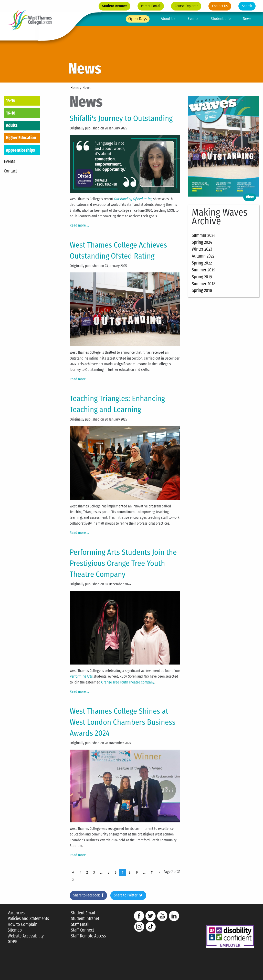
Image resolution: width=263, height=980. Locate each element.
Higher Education (21, 138)
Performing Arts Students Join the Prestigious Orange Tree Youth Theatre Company (123, 563)
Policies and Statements (28, 919)
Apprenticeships (20, 150)
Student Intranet (114, 6)
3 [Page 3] (94, 872)
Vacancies (16, 913)
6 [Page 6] (116, 872)
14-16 (11, 100)
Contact (10, 171)
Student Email (83, 913)
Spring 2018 (202, 290)
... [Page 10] (144, 872)
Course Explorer (186, 6)
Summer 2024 (204, 235)
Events (193, 19)
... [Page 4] (101, 872)
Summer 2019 (204, 270)
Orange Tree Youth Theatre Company (128, 682)
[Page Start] (73, 873)
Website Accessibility (26, 936)
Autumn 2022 (203, 256)
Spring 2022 (202, 263)
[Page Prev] (80, 873)
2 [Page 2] (87, 872)
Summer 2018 (204, 284)
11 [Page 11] (152, 872)
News (247, 19)
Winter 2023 (202, 249)
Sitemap (15, 930)
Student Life (221, 19)
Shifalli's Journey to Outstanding (121, 118)
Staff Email (80, 925)
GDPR (13, 942)
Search (247, 6)
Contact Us (220, 6)
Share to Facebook (88, 895)
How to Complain (23, 925)
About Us (168, 19)
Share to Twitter (128, 895)
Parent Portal (151, 6)
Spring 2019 (202, 277)
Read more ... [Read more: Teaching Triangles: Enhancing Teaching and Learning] (79, 533)
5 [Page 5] (109, 872)
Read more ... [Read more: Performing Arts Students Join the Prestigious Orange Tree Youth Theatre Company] (79, 692)
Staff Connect (82, 930)
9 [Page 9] (137, 872)
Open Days (138, 19)
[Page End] (73, 880)
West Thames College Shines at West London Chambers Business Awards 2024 (123, 722)
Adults (12, 125)
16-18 (11, 113)
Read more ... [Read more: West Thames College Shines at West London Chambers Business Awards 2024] (79, 855)
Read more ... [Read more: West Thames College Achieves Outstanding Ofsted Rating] (79, 379)
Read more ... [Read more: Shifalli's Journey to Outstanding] (79, 225)
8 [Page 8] (130, 872)
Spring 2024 (202, 242)
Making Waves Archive (220, 217)
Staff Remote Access (88, 936)
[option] (131, 41)
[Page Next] (159, 873)
